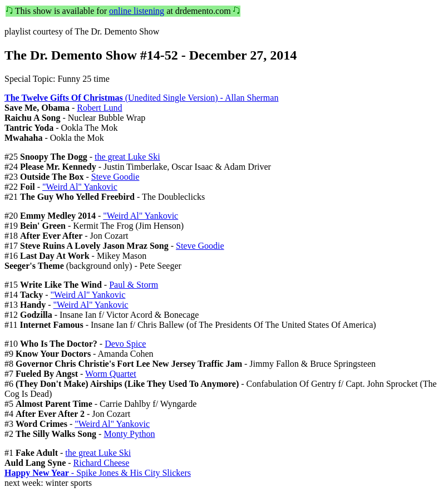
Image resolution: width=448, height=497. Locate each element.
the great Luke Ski (127, 157)
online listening (137, 11)
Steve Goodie (115, 177)
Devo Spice (125, 344)
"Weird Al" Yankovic (80, 187)
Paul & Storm (134, 285)
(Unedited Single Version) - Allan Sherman (141, 98)
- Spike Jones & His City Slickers (98, 473)
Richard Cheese (102, 463)
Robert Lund (99, 108)
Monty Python (129, 434)
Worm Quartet (111, 374)
